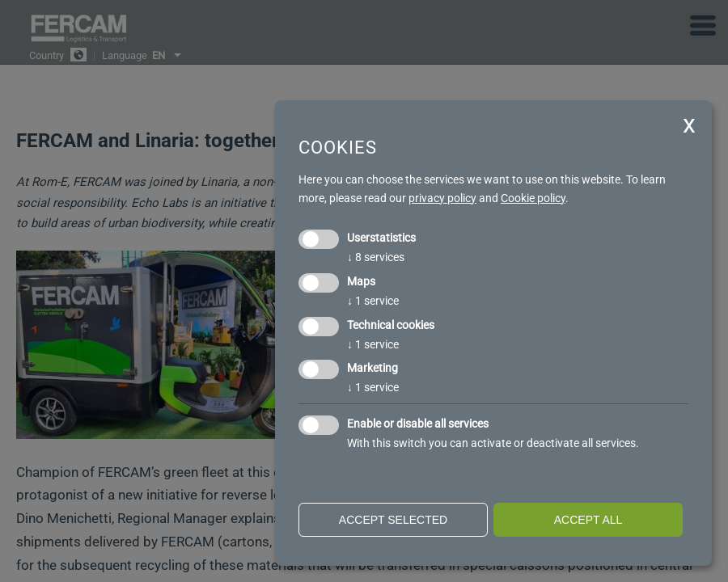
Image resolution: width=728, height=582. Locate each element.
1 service (373, 301)
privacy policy (442, 198)
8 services (376, 257)
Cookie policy (533, 198)
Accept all (588, 520)
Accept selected (393, 520)
